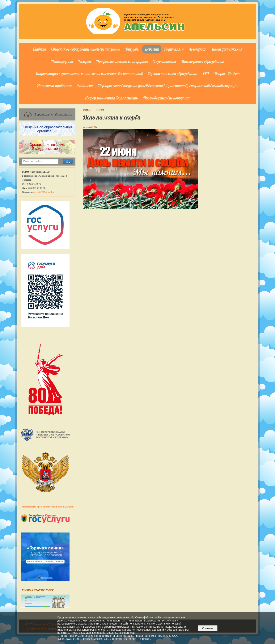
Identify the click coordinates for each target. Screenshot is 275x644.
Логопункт (198, 49)
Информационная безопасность (111, 98)
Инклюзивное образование (203, 61)
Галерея (85, 61)
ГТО (206, 74)
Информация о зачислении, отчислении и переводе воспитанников (89, 74)
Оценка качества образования (173, 74)
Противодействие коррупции (167, 98)
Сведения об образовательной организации (86, 49)
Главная (39, 49)
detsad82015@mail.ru (44, 192)
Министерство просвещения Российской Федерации (48, 507)
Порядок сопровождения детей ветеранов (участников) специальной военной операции (168, 86)
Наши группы (62, 61)
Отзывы (132, 49)
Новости (152, 49)
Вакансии (85, 86)
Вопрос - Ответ (227, 74)
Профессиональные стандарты (122, 61)
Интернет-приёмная (54, 86)
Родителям (174, 49)
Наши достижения (227, 49)
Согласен (208, 628)
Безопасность (165, 61)
